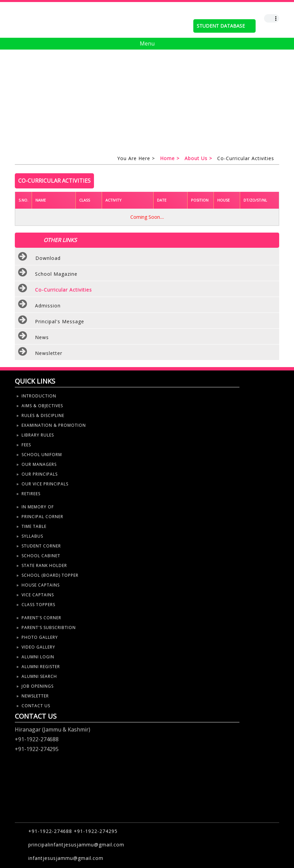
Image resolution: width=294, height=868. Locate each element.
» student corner (39, 546)
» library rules (35, 435)
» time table (31, 526)
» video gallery (36, 647)
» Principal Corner (40, 517)
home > (170, 158)
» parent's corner (39, 618)
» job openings (35, 686)
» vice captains (35, 595)
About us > (198, 158)
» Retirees (28, 494)
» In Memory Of (35, 507)
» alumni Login (35, 657)
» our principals (37, 474)
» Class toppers (36, 605)
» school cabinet (38, 556)
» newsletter (33, 696)
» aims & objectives (40, 406)
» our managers (37, 464)
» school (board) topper (47, 575)
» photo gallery (37, 637)
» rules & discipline (40, 415)
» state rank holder (42, 565)
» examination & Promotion (51, 425)
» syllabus (30, 536)
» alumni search (37, 676)
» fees (24, 445)
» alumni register (38, 667)
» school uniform (39, 455)
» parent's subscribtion (46, 627)
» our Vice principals (42, 484)
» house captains (38, 585)
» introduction (36, 396)
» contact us (33, 706)
